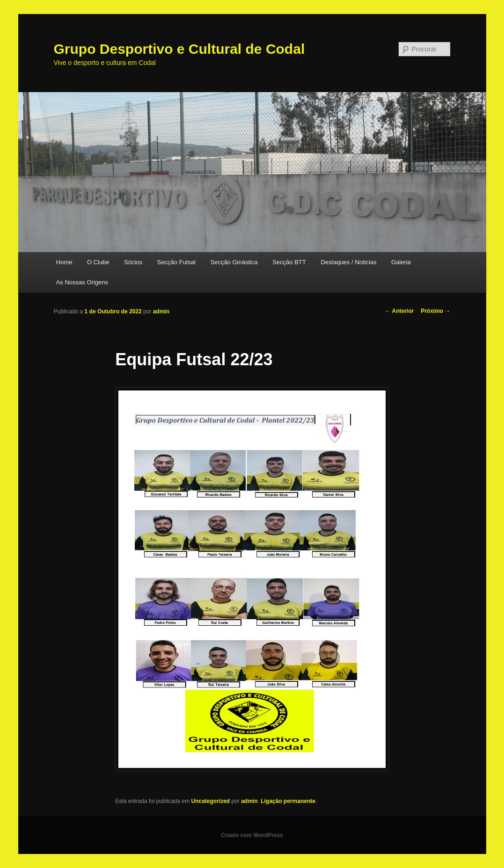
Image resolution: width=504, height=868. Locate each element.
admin (161, 311)
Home (64, 262)
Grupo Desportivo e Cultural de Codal (179, 49)
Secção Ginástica (234, 262)
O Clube (98, 262)
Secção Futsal (176, 262)
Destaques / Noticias (348, 262)
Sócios (133, 262)
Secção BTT (289, 262)
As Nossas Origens (82, 282)
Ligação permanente (288, 801)
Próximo (435, 311)
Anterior (400, 311)
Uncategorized (210, 801)
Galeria (401, 262)
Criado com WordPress (252, 835)
